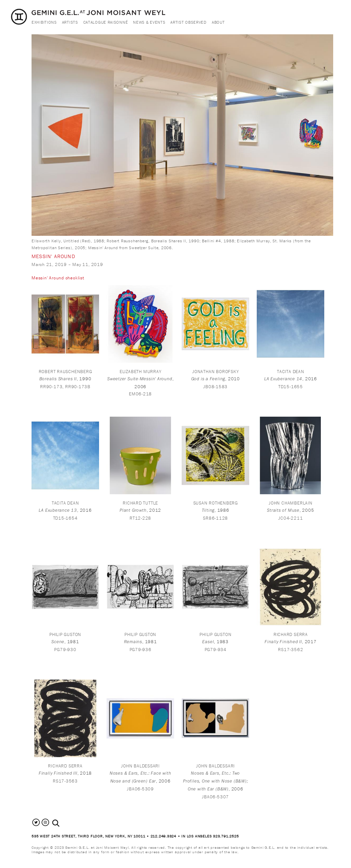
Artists (70, 22)
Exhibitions (44, 22)
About (218, 22)
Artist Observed (189, 22)
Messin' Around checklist (58, 278)
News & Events (149, 22)
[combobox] (63, 823)
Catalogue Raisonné (106, 22)
